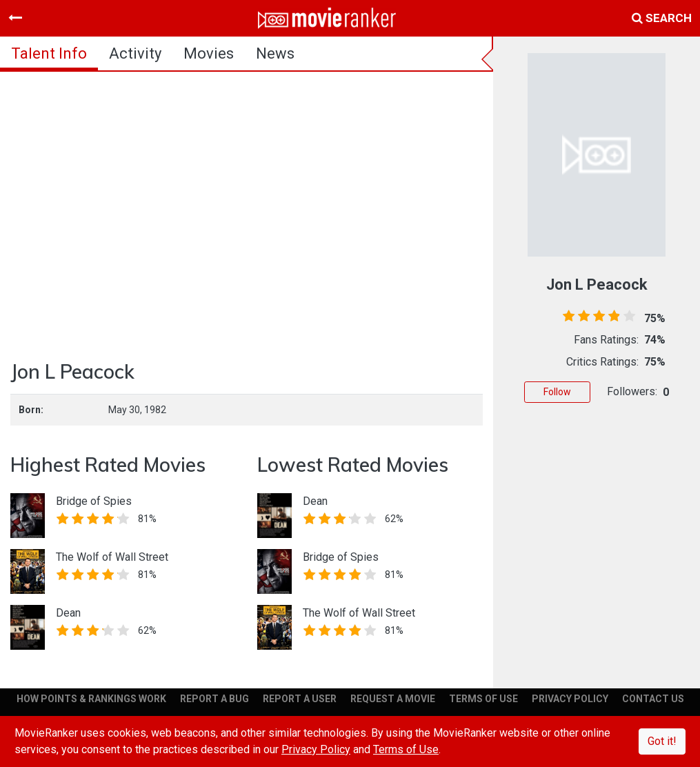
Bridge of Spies (94, 501)
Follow (557, 392)
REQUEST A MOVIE (393, 699)
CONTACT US (653, 699)
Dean (68, 613)
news (275, 53)
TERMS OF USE (483, 699)
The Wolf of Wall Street (112, 557)
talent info (49, 53)
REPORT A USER (300, 699)
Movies (209, 53)
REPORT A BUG (214, 699)
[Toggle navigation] (15, 18)
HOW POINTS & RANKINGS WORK (91, 699)
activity (135, 53)
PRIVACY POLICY (570, 699)
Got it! (662, 741)
